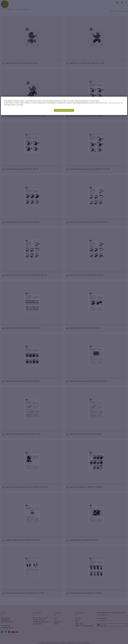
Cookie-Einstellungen (114, 103)
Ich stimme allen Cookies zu (64, 110)
